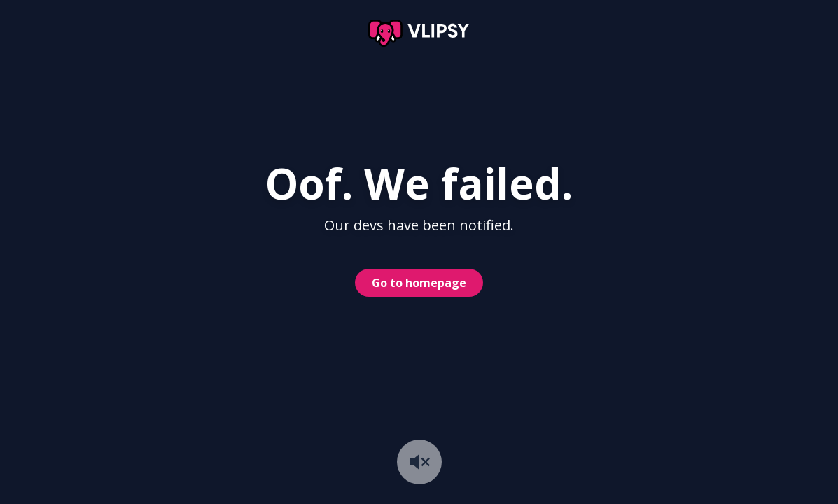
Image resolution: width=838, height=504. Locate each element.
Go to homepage (419, 283)
